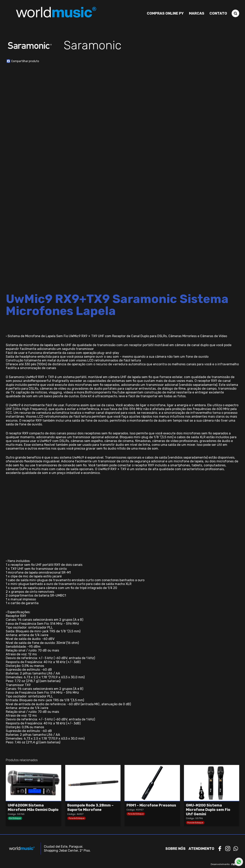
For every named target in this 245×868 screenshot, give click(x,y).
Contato (218, 13)
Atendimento (201, 849)
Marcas (197, 13)
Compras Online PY (165, 13)
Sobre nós (175, 849)
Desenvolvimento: (225, 864)
